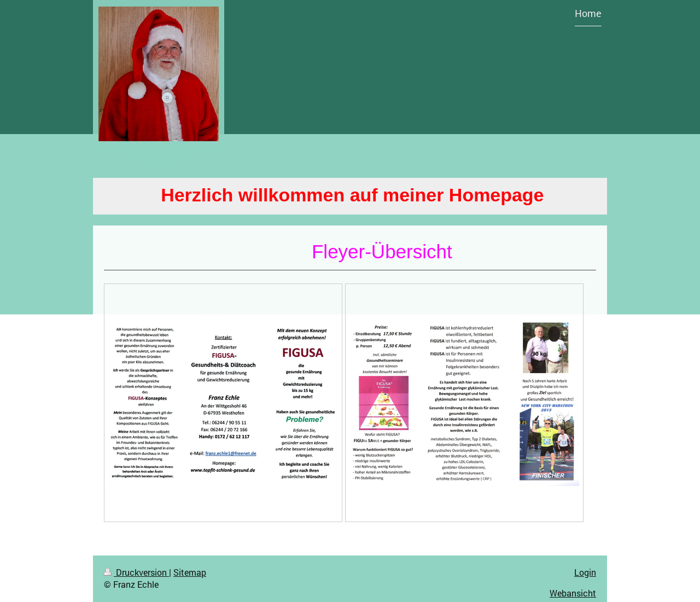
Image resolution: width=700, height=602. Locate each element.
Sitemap (190, 572)
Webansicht (573, 593)
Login (585, 572)
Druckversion (136, 572)
